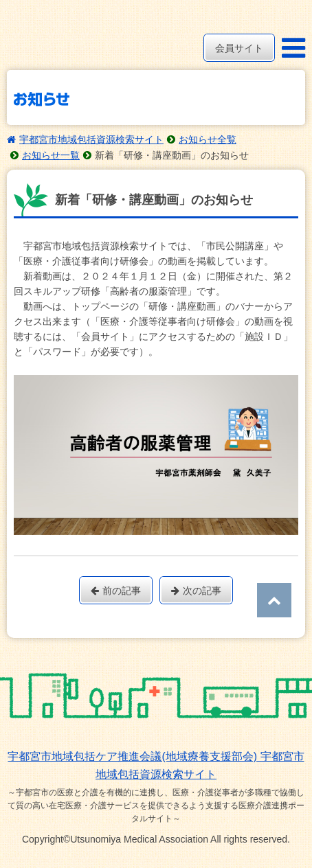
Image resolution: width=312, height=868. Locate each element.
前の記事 (116, 591)
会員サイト (239, 48)
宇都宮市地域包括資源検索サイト (91, 139)
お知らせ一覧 (51, 155)
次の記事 (196, 591)
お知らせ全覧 (208, 139)
